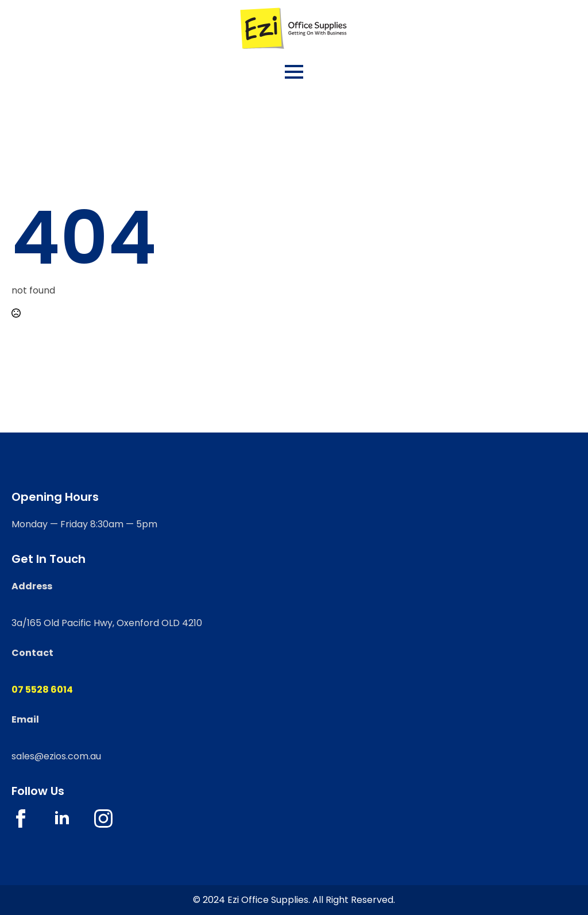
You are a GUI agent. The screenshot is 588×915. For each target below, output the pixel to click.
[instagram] (103, 819)
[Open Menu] (294, 72)
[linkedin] (62, 819)
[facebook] (21, 819)
